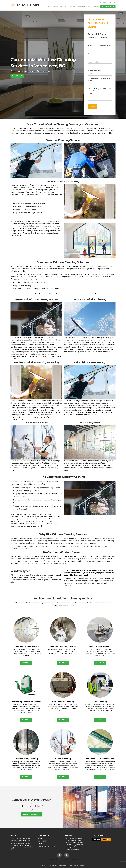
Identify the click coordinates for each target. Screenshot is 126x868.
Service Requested (95, 70)
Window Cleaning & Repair (74, 842)
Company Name (105, 46)
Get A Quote (17, 76)
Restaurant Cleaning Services (74, 844)
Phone (90, 46)
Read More (26, 663)
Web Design (70, 865)
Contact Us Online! (32, 814)
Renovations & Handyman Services (76, 848)
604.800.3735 (36, 806)
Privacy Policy (65, 860)
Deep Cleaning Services (73, 846)
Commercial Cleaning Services (75, 839)
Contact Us (74, 860)
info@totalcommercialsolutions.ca (48, 846)
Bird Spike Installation (72, 850)
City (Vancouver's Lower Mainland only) (99, 79)
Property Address (94, 62)
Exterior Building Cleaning (73, 840)
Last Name (104, 38)
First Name (92, 38)
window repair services (20, 549)
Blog (57, 860)
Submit (92, 106)
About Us (51, 860)
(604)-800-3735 (43, 841)
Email (90, 54)
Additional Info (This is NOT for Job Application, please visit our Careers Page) (100, 91)
